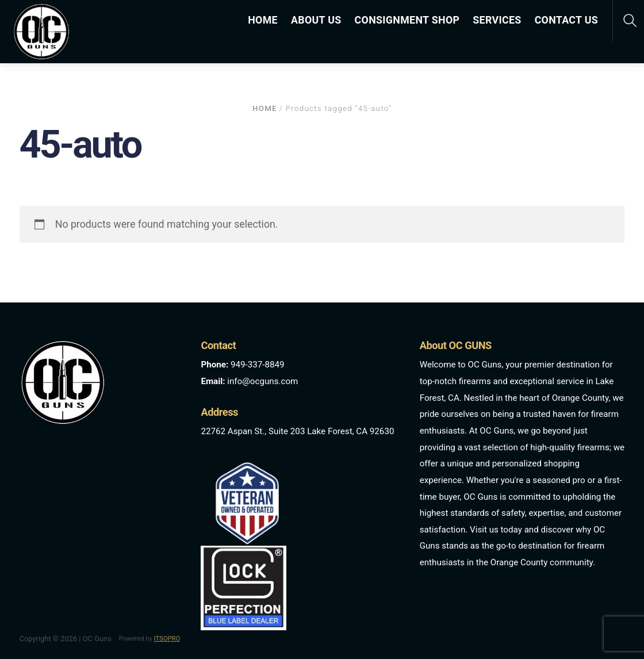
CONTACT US (566, 20)
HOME (263, 20)
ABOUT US (316, 20)
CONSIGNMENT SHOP (407, 20)
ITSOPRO (167, 639)
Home (265, 108)
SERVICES (497, 20)
